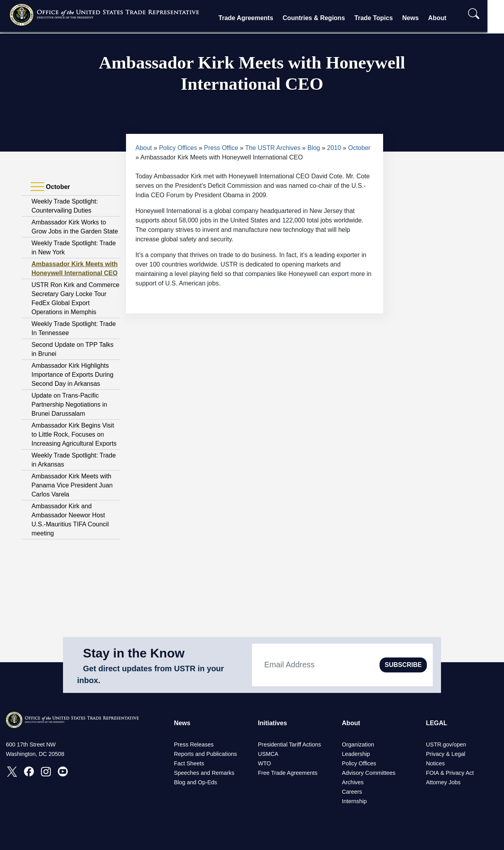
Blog (314, 148)
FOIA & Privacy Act (450, 773)
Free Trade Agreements (288, 773)
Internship (354, 801)
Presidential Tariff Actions (289, 744)
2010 (334, 148)
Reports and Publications (206, 754)
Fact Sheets (189, 763)
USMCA (268, 754)
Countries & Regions (321, 18)
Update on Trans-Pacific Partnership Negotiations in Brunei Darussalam (69, 405)
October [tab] (50, 187)
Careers (352, 792)
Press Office (221, 148)
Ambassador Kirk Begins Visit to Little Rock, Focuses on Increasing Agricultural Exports (74, 434)
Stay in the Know (134, 653)
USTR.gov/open (446, 744)
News (418, 18)
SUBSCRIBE (403, 665)
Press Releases (194, 744)
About (445, 18)
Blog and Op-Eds (196, 782)
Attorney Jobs (443, 782)
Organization (358, 744)
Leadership (356, 754)
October (359, 148)
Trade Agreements (253, 18)
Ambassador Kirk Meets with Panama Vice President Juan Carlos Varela (72, 485)
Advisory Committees (369, 773)
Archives (353, 782)
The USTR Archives (272, 148)
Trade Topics (381, 18)
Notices (435, 763)
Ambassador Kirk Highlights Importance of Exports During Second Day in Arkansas (72, 375)
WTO (264, 763)
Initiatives (272, 723)
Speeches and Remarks (204, 773)
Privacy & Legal (446, 754)
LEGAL (437, 723)
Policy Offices (178, 148)
